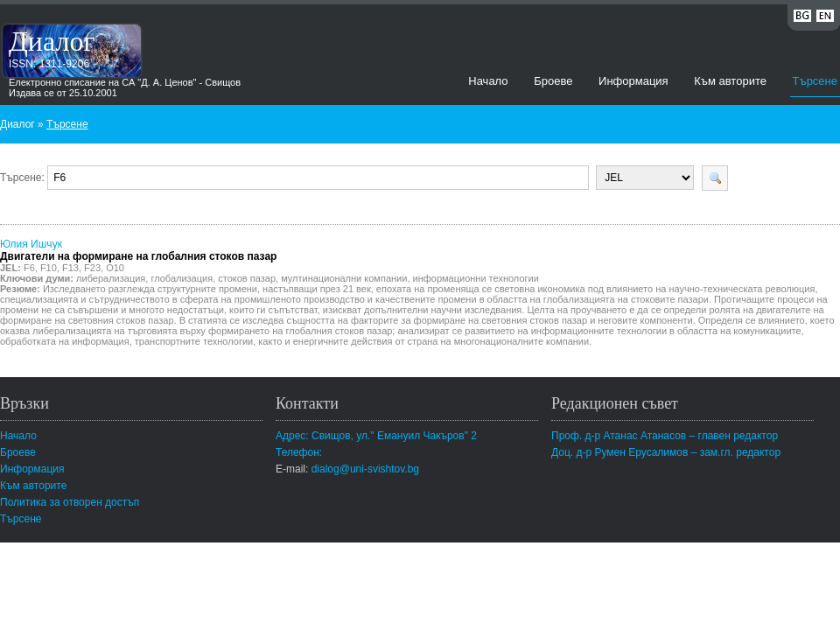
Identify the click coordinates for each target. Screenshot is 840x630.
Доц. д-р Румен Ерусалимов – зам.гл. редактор (666, 452)
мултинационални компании (344, 278)
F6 (29, 268)
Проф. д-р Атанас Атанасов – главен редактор (665, 436)
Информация (633, 81)
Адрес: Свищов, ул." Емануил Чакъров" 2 (376, 436)
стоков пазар (247, 278)
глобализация (182, 278)
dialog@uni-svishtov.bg (365, 469)
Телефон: (299, 452)
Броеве (553, 81)
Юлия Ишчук (138, 250)
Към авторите (730, 81)
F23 (92, 268)
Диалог (52, 41)
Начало (488, 81)
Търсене (815, 81)
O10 (115, 268)
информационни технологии (476, 278)
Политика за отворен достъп (70, 502)
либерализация (111, 278)
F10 (49, 268)
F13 (70, 268)
